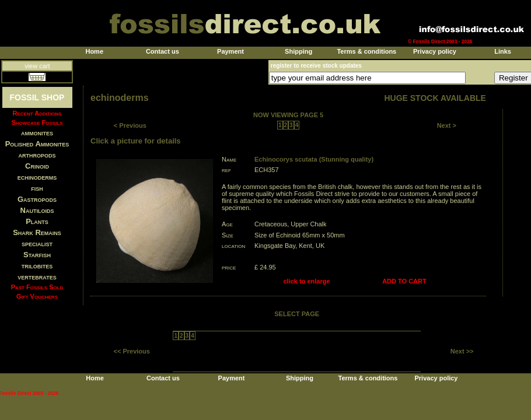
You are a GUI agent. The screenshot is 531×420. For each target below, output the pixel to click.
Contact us (163, 51)
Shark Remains (37, 232)
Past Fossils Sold (37, 287)
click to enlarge (307, 281)
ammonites (37, 133)
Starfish (37, 255)
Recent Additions (37, 113)
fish (37, 188)
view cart (37, 66)
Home (94, 51)
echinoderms (37, 177)
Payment (230, 51)
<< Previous (132, 351)
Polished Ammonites (37, 144)
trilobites (37, 266)
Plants (37, 221)
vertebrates (37, 277)
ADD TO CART (404, 281)
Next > (447, 125)
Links (503, 51)
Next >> (462, 351)
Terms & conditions (366, 51)
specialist (37, 244)
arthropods (37, 155)
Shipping (298, 51)
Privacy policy (435, 51)
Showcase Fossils (37, 123)
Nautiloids (37, 210)
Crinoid (37, 166)
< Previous (130, 125)
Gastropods (37, 199)
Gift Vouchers (37, 296)
